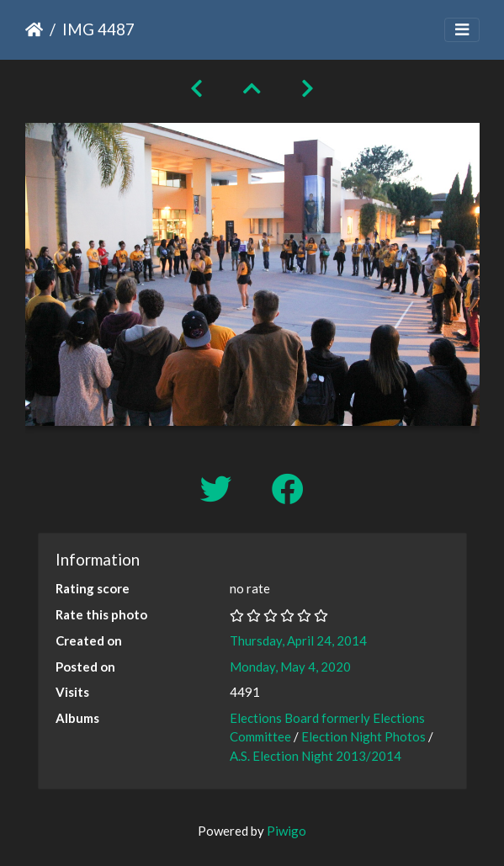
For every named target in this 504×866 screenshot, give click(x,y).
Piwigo (286, 831)
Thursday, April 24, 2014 (298, 640)
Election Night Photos (363, 736)
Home (34, 29)
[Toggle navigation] (462, 30)
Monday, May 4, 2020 (290, 667)
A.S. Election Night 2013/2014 (316, 756)
